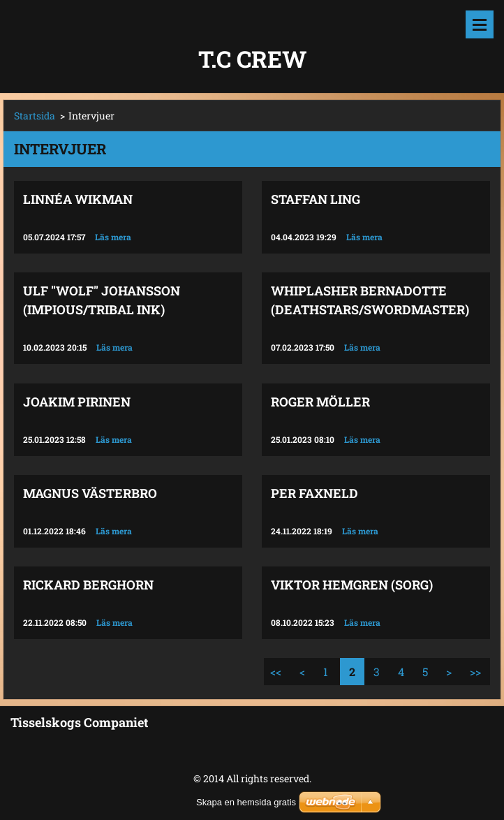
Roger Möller (320, 402)
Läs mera (113, 237)
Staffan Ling (316, 199)
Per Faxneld (314, 493)
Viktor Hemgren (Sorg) (352, 585)
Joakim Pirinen (77, 402)
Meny (480, 24)
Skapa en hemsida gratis (246, 802)
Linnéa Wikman (78, 199)
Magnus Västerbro (90, 493)
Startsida (35, 116)
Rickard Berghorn (88, 585)
